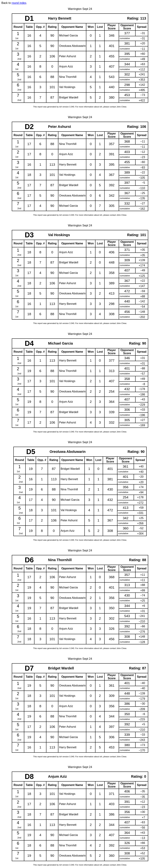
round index (19, 3)
